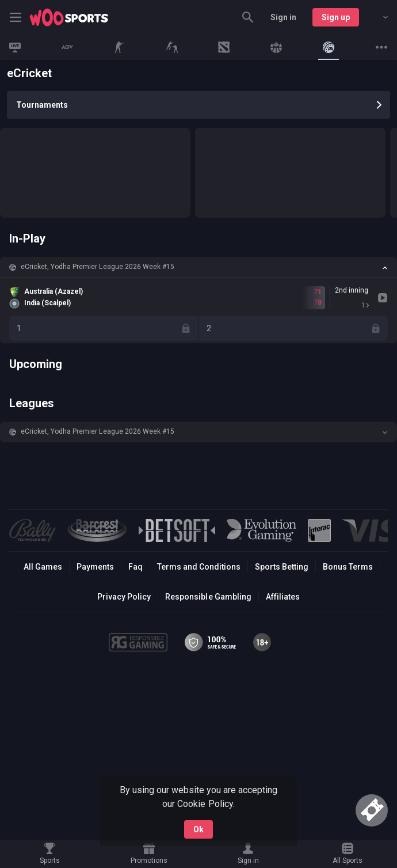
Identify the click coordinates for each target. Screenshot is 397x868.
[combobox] (377, 17)
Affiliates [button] (283, 597)
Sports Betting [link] (282, 567)
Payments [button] (95, 567)
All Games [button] (43, 567)
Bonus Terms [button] (348, 567)
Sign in (283, 17)
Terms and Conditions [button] (199, 567)
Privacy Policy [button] (124, 597)
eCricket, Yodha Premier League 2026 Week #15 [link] (98, 267)
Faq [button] (135, 567)
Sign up (336, 17)
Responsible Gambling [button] (208, 597)
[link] (69, 17)
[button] (199, 267)
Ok (199, 829)
